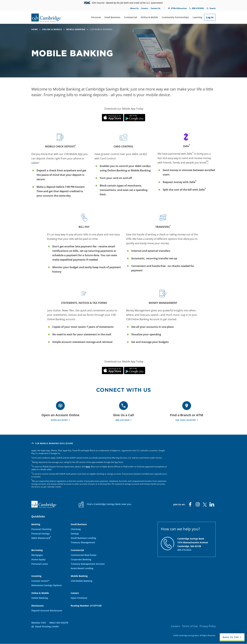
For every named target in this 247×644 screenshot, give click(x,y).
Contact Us (156, 8)
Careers (144, 8)
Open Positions (79, 598)
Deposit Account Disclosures (47, 610)
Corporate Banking (81, 559)
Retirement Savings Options (47, 585)
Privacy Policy (208, 626)
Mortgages (37, 555)
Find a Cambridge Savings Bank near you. (105, 504)
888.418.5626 (198, 8)
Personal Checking (41, 529)
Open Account (59, 420)
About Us (134, 8)
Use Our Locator (186, 420)
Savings (75, 534)
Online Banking (40, 598)
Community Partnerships (175, 17)
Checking (76, 529)
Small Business (112, 17)
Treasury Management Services (88, 564)
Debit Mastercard (41, 538)
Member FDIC (39, 623)
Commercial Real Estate (84, 555)
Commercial (131, 17)
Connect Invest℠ (40, 581)
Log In (210, 17)
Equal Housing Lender (47, 626)
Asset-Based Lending (82, 568)
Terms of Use (190, 626)
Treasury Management (83, 542)
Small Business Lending (83, 538)
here (88, 467)
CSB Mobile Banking (82, 581)
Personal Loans (40, 564)
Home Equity (38, 559)
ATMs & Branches (179, 8)
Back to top (231, 637)
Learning (197, 17)
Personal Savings (40, 534)
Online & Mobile (149, 17)
